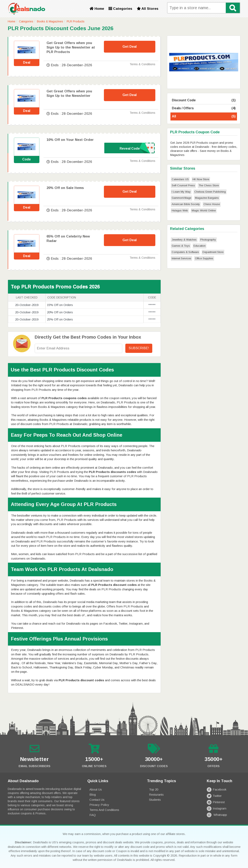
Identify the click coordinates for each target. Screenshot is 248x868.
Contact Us (97, 800)
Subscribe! (139, 348)
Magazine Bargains (207, 198)
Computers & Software (185, 252)
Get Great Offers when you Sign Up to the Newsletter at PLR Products (71, 47)
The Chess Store (209, 185)
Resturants (156, 795)
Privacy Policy (99, 805)
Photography (208, 240)
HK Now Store (201, 179)
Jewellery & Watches (184, 240)
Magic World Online (204, 210)
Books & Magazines (50, 21)
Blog (93, 795)
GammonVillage (181, 198)
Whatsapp (217, 815)
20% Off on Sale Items (65, 188)
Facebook (217, 789)
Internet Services (181, 258)
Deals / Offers (204, 108)
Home (97, 9)
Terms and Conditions (104, 810)
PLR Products (76, 21)
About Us (96, 789)
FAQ (93, 815)
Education (200, 246)
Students (155, 800)
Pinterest (216, 802)
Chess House (212, 204)
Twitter (214, 796)
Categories (120, 9)
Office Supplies (204, 258)
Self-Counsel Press (183, 185)
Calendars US (180, 179)
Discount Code (204, 100)
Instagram (217, 808)
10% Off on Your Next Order (70, 140)
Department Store (213, 252)
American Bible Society (186, 204)
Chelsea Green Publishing (210, 192)
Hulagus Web (180, 210)
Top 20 (154, 789)
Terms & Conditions (142, 64)
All (204, 117)
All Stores (148, 9)
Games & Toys (181, 246)
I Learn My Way (181, 192)
